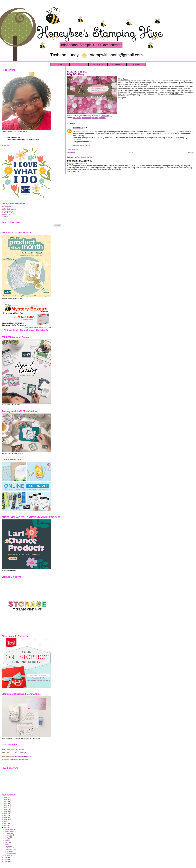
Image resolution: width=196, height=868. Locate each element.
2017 (6, 816)
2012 (6, 826)
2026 (6, 798)
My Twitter (5, 216)
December (9, 829)
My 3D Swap (76, 74)
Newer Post (71, 153)
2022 (6, 806)
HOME (60, 64)
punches (102, 118)
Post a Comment (72, 149)
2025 (6, 800)
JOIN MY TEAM (98, 64)
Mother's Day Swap (11, 850)
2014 (6, 822)
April (7, 842)
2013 (6, 824)
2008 (6, 861)
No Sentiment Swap (11, 848)
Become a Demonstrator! (24, 756)
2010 (6, 857)
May (7, 840)
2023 (6, 804)
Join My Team (6, 206)
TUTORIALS (136, 64)
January (8, 855)
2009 (6, 859)
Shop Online (6, 208)
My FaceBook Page (8, 213)
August (8, 837)
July (7, 839)
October (8, 833)
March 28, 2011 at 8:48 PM (81, 145)
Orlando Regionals (10, 853)
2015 (6, 820)
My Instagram (6, 214)
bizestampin (78, 128)
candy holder (87, 118)
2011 (6, 828)
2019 (6, 812)
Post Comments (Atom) (86, 157)
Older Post (191, 153)
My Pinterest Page (8, 211)
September (9, 835)
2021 (6, 808)
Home (131, 153)
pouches (95, 118)
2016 (6, 818)
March (8, 844)
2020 (6, 810)
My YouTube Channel (9, 210)
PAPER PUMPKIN (117, 64)
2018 (6, 814)
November (9, 831)
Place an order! (20, 749)
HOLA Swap (9, 846)
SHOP (79, 64)
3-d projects (77, 118)
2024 (6, 802)
